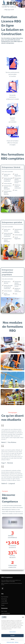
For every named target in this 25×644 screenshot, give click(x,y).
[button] (23, 617)
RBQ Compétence (7, 577)
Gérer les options (13, 632)
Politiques (17, 642)
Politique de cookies (10, 642)
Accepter (13, 636)
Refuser (12, 639)
